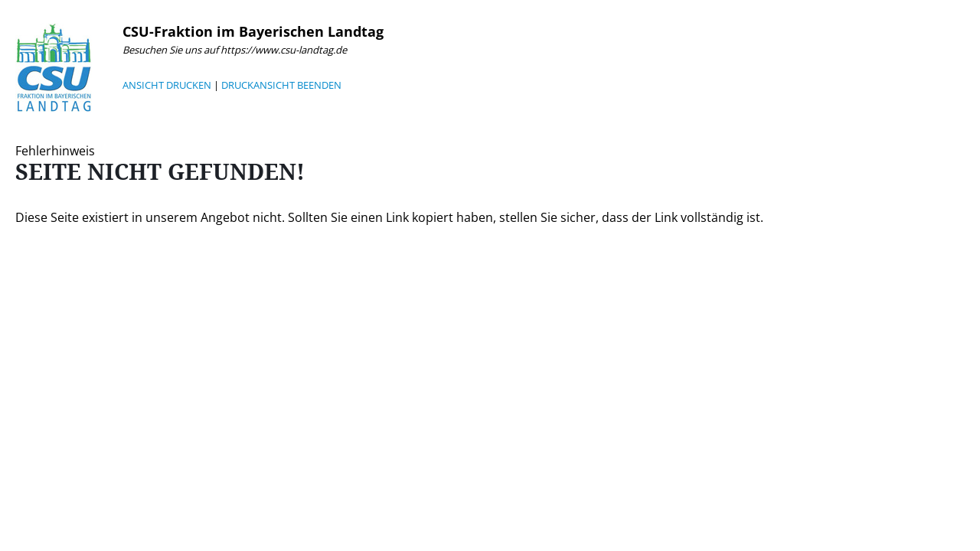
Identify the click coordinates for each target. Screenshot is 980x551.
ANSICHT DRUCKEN (167, 85)
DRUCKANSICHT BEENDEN (281, 85)
